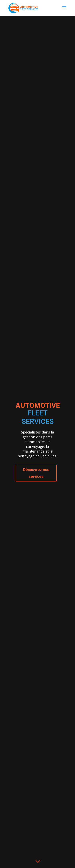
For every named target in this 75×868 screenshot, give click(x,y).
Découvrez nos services (36, 473)
